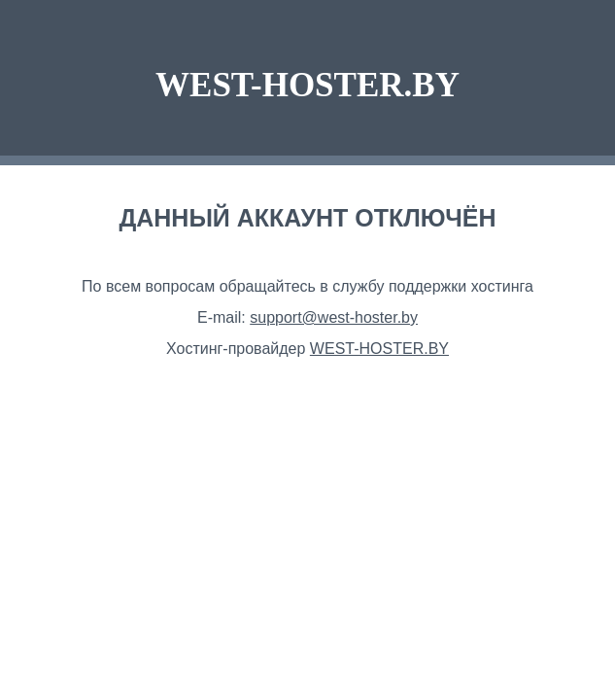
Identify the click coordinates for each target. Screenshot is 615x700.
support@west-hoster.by (334, 317)
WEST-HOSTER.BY (307, 85)
